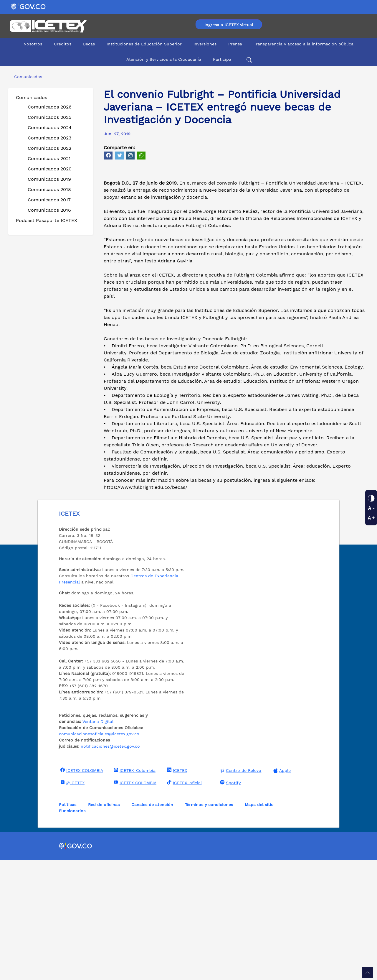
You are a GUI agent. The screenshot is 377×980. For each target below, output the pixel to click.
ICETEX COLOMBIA (81, 890)
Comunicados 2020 (50, 169)
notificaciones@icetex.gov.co (110, 866)
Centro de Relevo (240, 890)
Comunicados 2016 (49, 210)
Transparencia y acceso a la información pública (304, 44)
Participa (222, 59)
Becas (89, 44)
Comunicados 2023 (49, 138)
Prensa (235, 44)
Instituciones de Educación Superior (144, 44)
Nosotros (33, 44)
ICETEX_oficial (184, 902)
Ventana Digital (98, 841)
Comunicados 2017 (49, 200)
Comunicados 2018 (49, 189)
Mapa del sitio (259, 924)
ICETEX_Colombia (134, 890)
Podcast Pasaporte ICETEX (47, 220)
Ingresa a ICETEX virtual (229, 25)
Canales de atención (152, 924)
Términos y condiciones (209, 924)
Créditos (63, 44)
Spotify (230, 902)
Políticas (68, 924)
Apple (281, 890)
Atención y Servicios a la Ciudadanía (164, 59)
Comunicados (32, 97)
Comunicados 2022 (49, 148)
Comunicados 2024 (50, 128)
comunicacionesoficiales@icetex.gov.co (99, 854)
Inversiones (205, 44)
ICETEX (176, 890)
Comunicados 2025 (49, 117)
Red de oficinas (104, 924)
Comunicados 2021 (49, 158)
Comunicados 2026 (50, 107)
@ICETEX (72, 902)
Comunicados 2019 (49, 179)
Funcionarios (72, 930)
